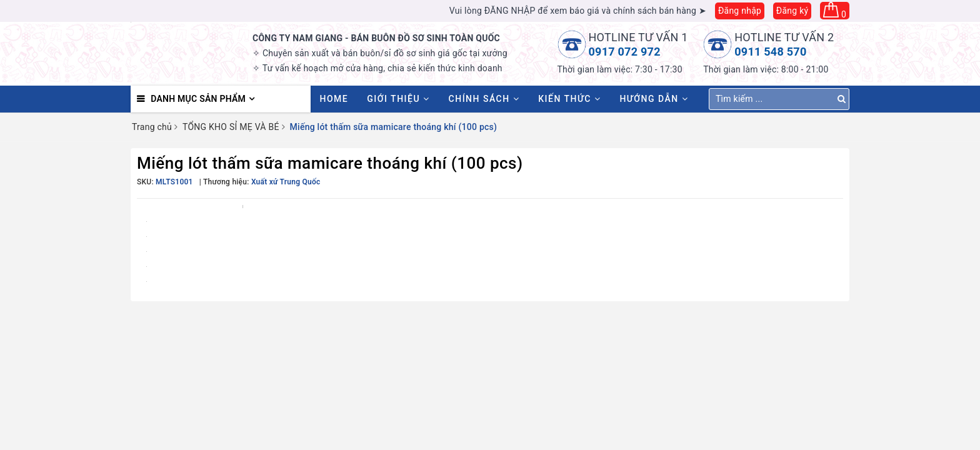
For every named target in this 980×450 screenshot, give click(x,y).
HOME (334, 99)
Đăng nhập (740, 11)
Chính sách (484, 99)
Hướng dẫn (654, 99)
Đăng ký (792, 11)
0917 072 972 (625, 52)
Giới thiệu (398, 99)
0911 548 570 (770, 52)
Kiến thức (569, 99)
